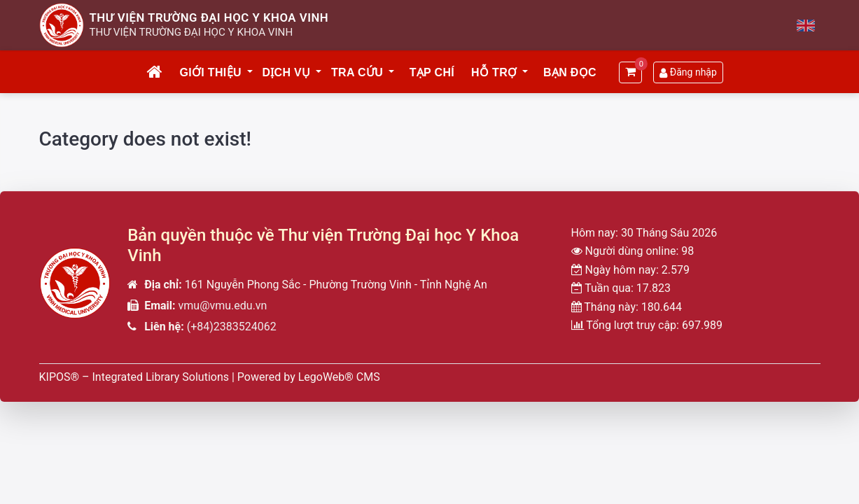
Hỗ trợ (494, 72)
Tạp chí (432, 72)
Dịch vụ (286, 72)
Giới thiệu (210, 72)
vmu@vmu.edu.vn (223, 306)
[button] (251, 73)
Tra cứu (357, 72)
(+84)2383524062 (232, 327)
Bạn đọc (570, 72)
